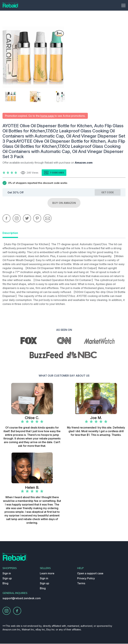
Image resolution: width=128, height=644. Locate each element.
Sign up (7, 579)
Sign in (7, 574)
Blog (5, 584)
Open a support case (90, 574)
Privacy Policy (86, 579)
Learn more (47, 574)
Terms (81, 584)
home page (47, 116)
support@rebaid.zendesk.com (22, 599)
